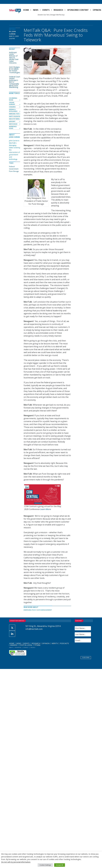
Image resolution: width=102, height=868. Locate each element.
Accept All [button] (60, 865)
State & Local (26, 645)
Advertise (18, 648)
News (36, 10)
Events (46, 10)
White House (13, 124)
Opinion (46, 643)
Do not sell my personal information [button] (16, 862)
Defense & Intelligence (13, 110)
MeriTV (55, 643)
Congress (12, 107)
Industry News (14, 119)
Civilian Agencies (12, 103)
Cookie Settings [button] (45, 865)
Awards (14, 645)
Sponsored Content (78, 10)
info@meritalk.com (34, 629)
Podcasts (64, 643)
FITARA (37, 645)
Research (58, 10)
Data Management (44, 610)
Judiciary (12, 121)
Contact (26, 648)
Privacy (33, 648)
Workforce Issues (13, 127)
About (11, 648)
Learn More (45, 509)
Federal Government (14, 168)
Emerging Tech (30, 610)
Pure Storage (14, 171)
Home (26, 10)
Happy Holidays (14, 116)
